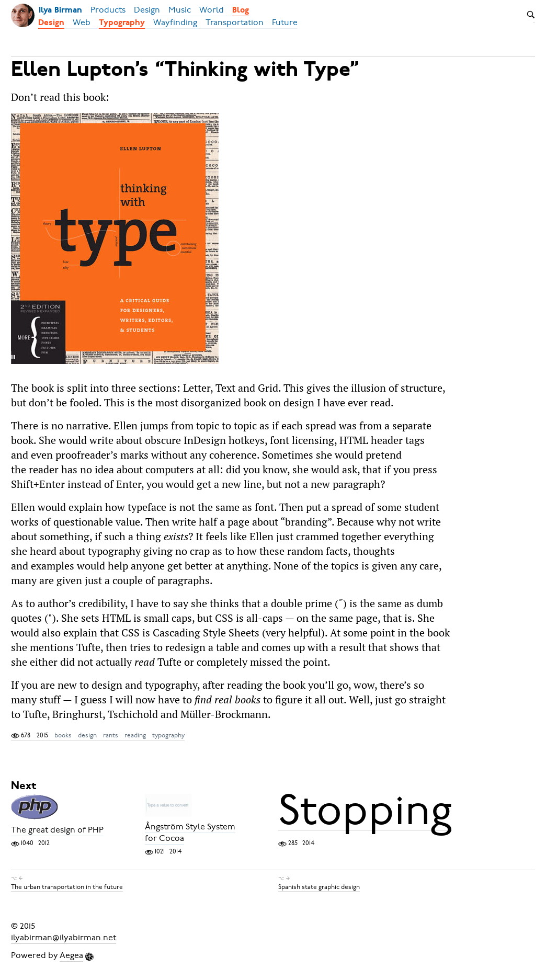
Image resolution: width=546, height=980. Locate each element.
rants (111, 735)
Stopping (365, 810)
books (63, 735)
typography (168, 735)
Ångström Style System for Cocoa (190, 833)
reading (135, 735)
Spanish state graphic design (319, 887)
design (87, 735)
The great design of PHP (57, 830)
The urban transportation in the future (67, 887)
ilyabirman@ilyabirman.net (64, 938)
